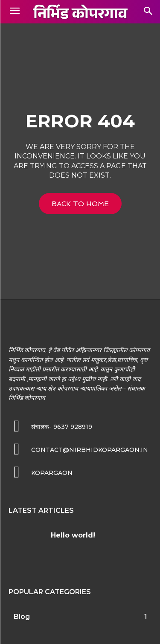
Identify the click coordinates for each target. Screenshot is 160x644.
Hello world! (73, 535)
